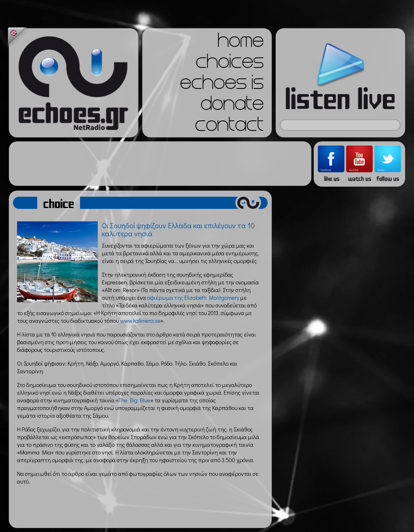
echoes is (222, 85)
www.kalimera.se (140, 321)
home (241, 43)
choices (230, 64)
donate (232, 106)
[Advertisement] (160, 164)
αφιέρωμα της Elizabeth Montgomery (193, 298)
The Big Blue (134, 400)
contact (229, 127)
